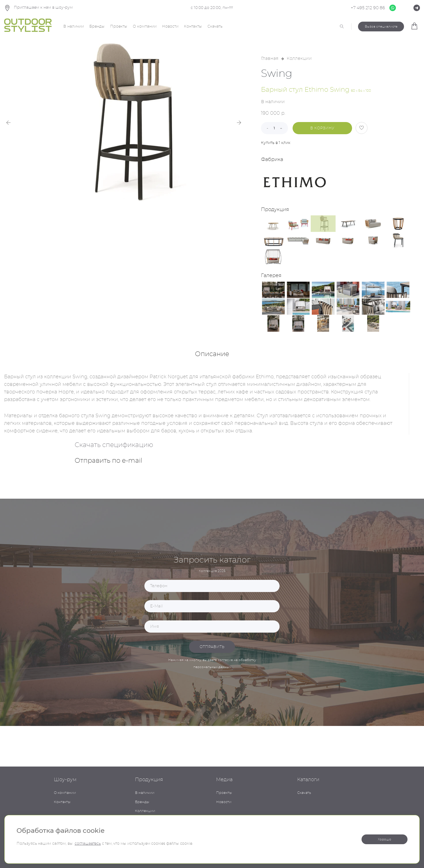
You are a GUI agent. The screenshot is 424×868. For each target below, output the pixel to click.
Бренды (97, 27)
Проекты (119, 27)
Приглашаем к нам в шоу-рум (38, 8)
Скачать (215, 27)
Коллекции (299, 58)
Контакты (193, 27)
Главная (270, 58)
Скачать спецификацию (114, 445)
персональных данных (212, 667)
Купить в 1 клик (276, 143)
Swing (277, 74)
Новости (170, 27)
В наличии (74, 27)
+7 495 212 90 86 (368, 8)
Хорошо (385, 839)
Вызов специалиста (381, 27)
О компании (145, 27)
